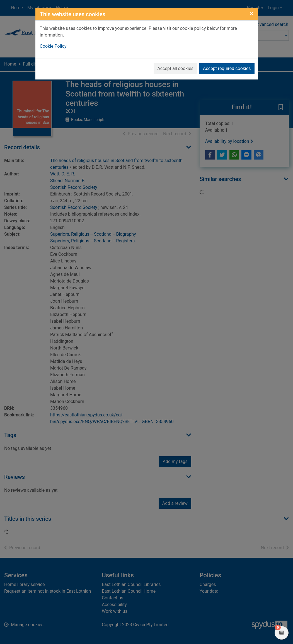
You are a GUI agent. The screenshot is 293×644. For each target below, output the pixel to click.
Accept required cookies (227, 68)
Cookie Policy (53, 46)
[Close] (252, 14)
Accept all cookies (175, 68)
